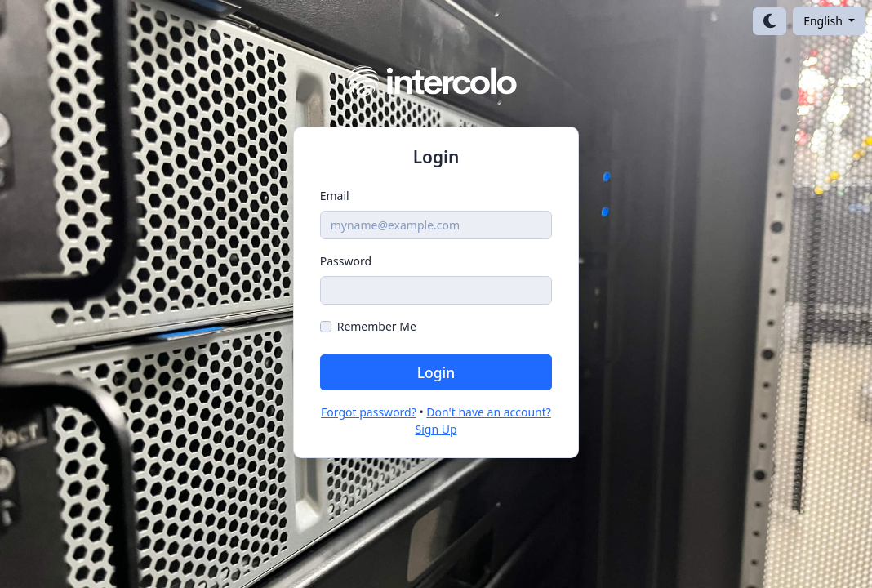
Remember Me (377, 326)
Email (335, 196)
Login (436, 372)
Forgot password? (369, 412)
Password (346, 261)
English (824, 21)
